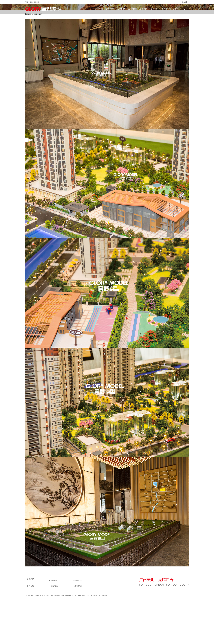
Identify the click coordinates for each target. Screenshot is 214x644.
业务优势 (30, 586)
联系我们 (78, 586)
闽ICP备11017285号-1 (83, 595)
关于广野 (30, 579)
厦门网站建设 (104, 595)
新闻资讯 (54, 586)
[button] (185, 9)
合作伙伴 (78, 580)
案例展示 (54, 580)
